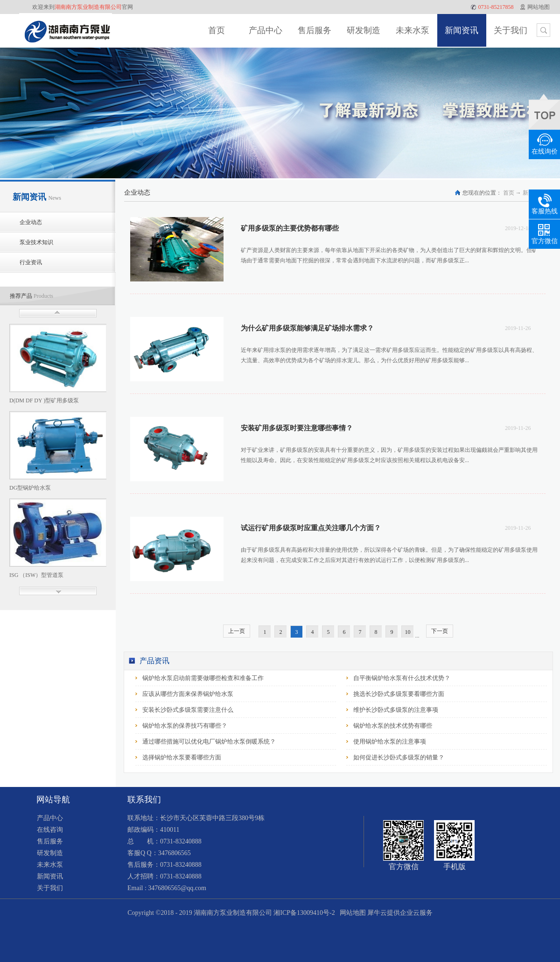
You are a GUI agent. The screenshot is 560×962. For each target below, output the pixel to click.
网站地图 (351, 913)
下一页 (440, 631)
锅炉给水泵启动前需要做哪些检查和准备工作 (203, 678)
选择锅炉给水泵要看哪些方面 (182, 757)
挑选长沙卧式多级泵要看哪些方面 (399, 694)
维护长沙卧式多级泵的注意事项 (396, 710)
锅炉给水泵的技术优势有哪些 (393, 726)
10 (408, 632)
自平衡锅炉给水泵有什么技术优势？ (402, 678)
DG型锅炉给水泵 (30, 488)
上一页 (237, 631)
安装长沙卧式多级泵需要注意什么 (188, 710)
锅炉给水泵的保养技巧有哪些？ (185, 726)
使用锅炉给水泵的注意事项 (390, 741)
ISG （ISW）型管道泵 (36, 575)
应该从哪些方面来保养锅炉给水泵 (188, 694)
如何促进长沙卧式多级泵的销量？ (399, 757)
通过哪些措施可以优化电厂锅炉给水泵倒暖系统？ (209, 741)
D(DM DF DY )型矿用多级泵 (44, 400)
